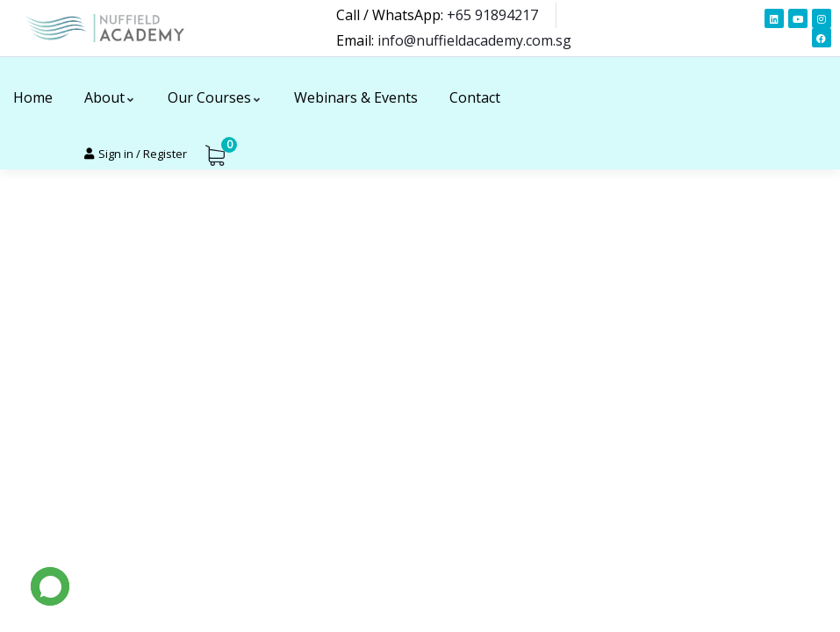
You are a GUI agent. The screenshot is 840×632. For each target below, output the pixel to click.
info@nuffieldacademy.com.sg (474, 40)
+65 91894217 (492, 15)
